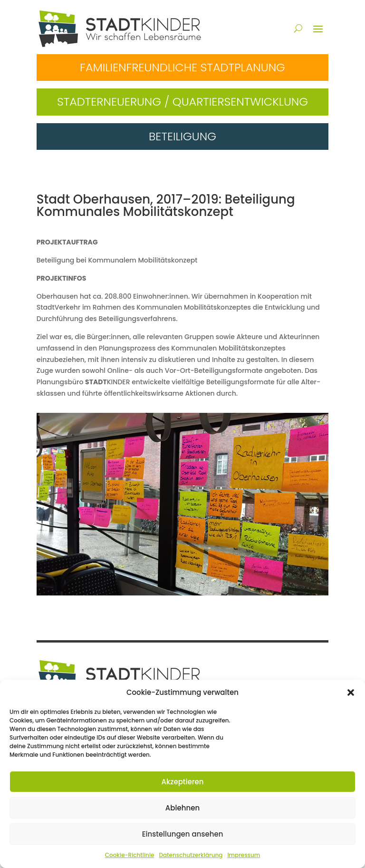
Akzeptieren (183, 782)
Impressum (244, 855)
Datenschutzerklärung (191, 855)
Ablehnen (182, 808)
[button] (351, 692)
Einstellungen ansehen (183, 834)
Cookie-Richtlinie (130, 855)
